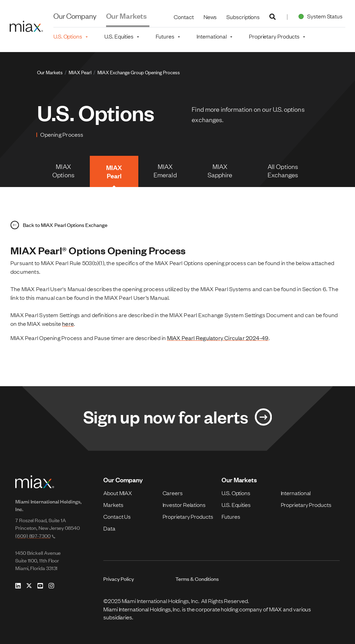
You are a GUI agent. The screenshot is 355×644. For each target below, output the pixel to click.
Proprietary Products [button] (274, 36)
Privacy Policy (119, 579)
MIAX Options (63, 170)
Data (109, 528)
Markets (113, 505)
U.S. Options (236, 493)
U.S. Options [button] (68, 36)
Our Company (75, 15)
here (68, 323)
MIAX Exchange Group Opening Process (139, 72)
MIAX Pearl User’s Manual (136, 297)
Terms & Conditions (197, 579)
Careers (173, 493)
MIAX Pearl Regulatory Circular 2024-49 (218, 338)
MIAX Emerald (165, 170)
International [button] (212, 36)
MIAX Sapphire (220, 170)
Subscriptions (243, 17)
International (296, 493)
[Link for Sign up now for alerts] (177, 418)
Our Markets (127, 15)
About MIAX (118, 493)
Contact (184, 17)
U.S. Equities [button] (119, 36)
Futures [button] (165, 36)
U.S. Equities (236, 505)
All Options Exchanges (283, 170)
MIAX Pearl (80, 72)
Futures (231, 516)
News (210, 17)
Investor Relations (184, 505)
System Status (319, 16)
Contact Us (117, 516)
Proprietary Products (188, 516)
